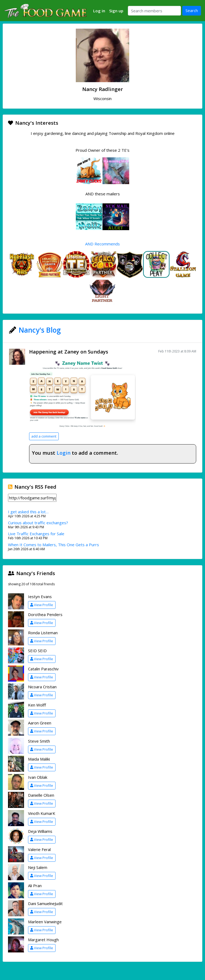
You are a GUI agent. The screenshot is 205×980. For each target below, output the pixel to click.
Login (64, 453)
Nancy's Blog (40, 330)
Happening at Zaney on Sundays (69, 352)
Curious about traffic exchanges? (38, 523)
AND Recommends (102, 244)
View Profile (42, 605)
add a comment (44, 436)
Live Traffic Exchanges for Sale (36, 534)
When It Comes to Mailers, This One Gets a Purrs (54, 545)
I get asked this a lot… (28, 512)
